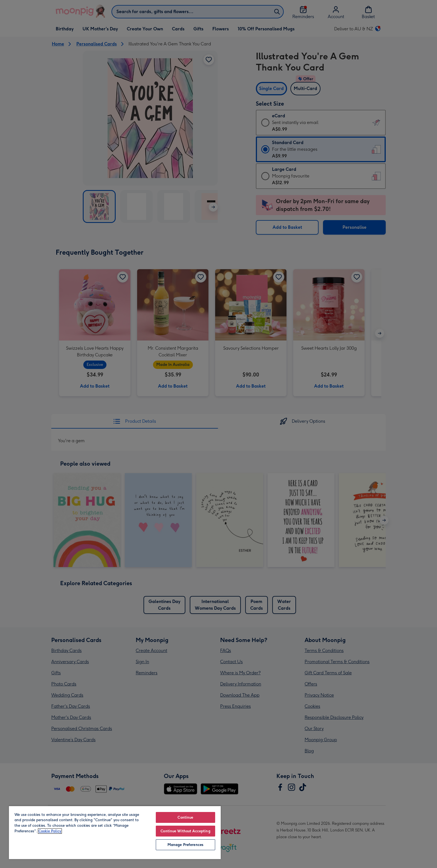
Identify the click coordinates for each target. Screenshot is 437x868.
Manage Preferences (185, 845)
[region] (115, 832)
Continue (185, 817)
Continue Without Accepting (185, 831)
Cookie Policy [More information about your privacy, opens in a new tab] (50, 831)
